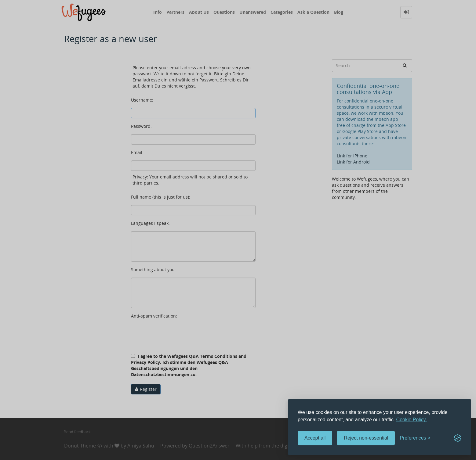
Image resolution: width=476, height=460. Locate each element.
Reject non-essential (366, 438)
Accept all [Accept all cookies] (315, 438)
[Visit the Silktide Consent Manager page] (458, 438)
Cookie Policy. (412, 420)
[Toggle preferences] (415, 438)
